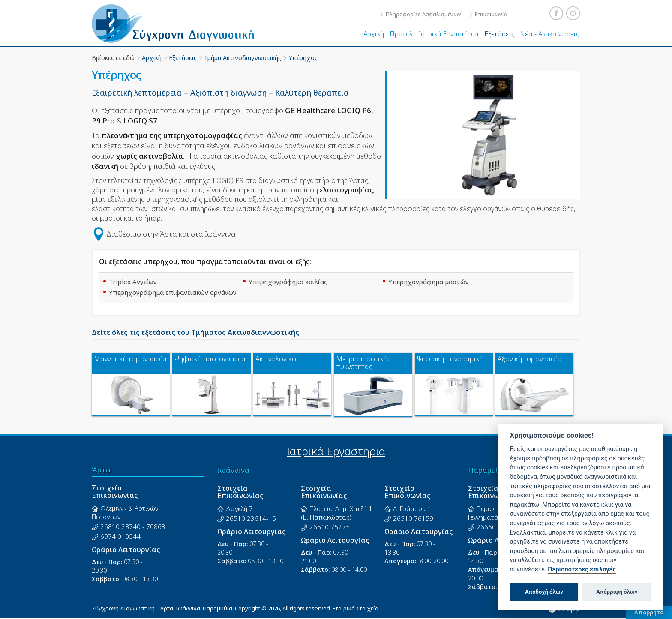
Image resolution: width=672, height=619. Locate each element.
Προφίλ (401, 34)
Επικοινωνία (491, 14)
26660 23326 (497, 527)
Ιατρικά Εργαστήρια (449, 34)
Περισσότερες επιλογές (582, 569)
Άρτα (101, 470)
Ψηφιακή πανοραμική (450, 359)
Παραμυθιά (488, 470)
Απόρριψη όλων (617, 592)
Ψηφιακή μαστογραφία (210, 359)
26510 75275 (330, 527)
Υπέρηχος (303, 58)
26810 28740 (120, 526)
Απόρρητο (649, 612)
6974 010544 (120, 536)
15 (272, 518)
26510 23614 (246, 518)
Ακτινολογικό (276, 359)
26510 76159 (413, 518)
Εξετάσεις (499, 34)
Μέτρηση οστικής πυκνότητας (363, 363)
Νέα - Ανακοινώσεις (550, 34)
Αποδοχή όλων (544, 592)
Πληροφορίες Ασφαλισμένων (423, 14)
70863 (156, 526)
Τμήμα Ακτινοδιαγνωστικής (243, 58)
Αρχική (374, 34)
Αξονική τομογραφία (530, 359)
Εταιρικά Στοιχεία (355, 608)
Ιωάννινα (233, 470)
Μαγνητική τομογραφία (130, 359)
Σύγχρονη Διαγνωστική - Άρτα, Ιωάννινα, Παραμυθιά (179, 24)
